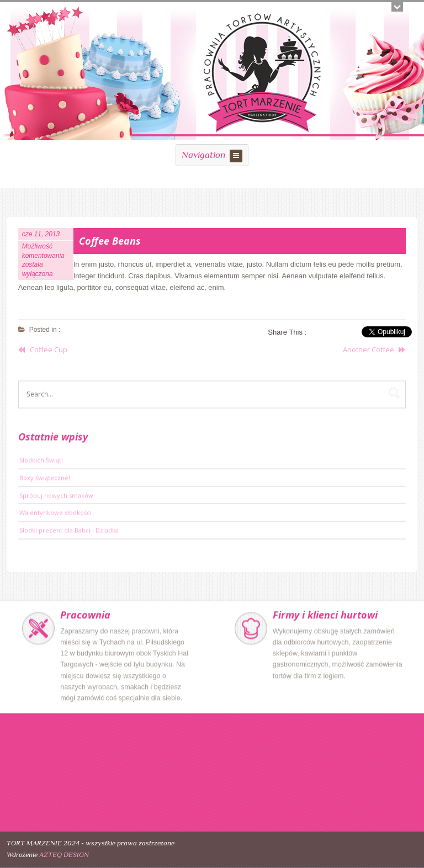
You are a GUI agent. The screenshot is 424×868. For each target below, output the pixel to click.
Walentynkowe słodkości (55, 514)
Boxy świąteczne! (45, 479)
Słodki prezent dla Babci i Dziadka (69, 531)
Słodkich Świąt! (41, 461)
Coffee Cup (49, 350)
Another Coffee (369, 350)
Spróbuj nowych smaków (56, 496)
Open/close (397, 7)
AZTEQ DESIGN (64, 854)
